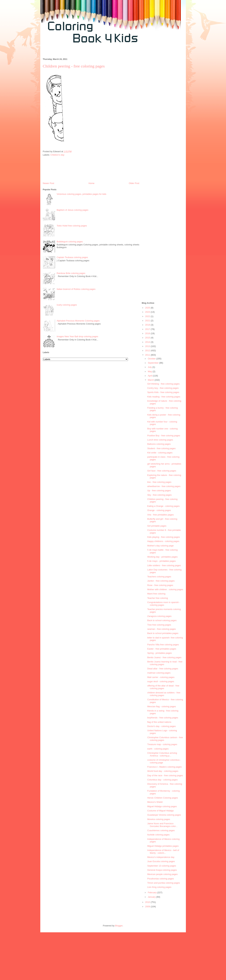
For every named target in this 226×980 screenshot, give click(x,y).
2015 (148, 338)
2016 (148, 333)
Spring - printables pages (160, 653)
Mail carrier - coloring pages (161, 677)
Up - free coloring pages (159, 491)
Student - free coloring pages (161, 448)
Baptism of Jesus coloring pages (73, 210)
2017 (148, 329)
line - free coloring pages (159, 482)
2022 (148, 316)
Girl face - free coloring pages (162, 471)
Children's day (57, 155)
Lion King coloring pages (159, 887)
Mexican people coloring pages (162, 874)
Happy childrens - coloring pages (163, 541)
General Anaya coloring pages (162, 870)
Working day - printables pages (162, 557)
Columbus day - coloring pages (162, 780)
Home (92, 183)
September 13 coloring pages (162, 866)
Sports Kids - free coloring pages (163, 392)
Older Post (134, 183)
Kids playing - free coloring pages (164, 537)
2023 (148, 312)
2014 (148, 342)
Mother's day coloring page (160, 546)
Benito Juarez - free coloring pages (164, 657)
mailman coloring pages (159, 673)
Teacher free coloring (158, 598)
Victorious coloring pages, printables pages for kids (82, 194)
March (151, 380)
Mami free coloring (156, 594)
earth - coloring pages (158, 749)
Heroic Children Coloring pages (163, 798)
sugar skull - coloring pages (161, 681)
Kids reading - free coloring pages (164, 397)
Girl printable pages (157, 526)
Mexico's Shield (155, 802)
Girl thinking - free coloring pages (163, 384)
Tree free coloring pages (159, 625)
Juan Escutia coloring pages (161, 861)
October (152, 359)
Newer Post (49, 183)
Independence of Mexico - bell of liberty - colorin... (163, 852)
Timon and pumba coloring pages (164, 883)
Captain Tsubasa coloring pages (72, 257)
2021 (148, 321)
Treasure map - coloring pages (162, 744)
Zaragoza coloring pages (159, 616)
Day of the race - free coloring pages (165, 775)
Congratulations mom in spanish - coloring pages (164, 604)
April (150, 376)
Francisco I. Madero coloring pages (164, 767)
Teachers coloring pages (159, 577)
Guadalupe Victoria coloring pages (164, 815)
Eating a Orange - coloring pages (163, 506)
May (150, 371)
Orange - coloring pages (159, 510)
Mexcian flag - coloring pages (162, 706)
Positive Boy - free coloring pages (164, 436)
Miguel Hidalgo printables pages (163, 846)
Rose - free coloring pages (160, 585)
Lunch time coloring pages (160, 440)
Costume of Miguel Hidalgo (160, 811)
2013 (148, 346)
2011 (148, 355)
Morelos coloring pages (159, 819)
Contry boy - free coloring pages (163, 388)
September (153, 363)
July (150, 367)
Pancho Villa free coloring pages (163, 645)
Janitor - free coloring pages (161, 581)
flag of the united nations (159, 722)
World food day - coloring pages (163, 771)
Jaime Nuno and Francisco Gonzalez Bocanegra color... (162, 825)
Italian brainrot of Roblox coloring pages (76, 289)
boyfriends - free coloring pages (163, 718)
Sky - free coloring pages (159, 495)
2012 (148, 350)
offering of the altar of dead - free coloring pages (163, 687)
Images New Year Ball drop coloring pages (77, 336)
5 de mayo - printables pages (162, 561)
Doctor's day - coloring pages (162, 726)
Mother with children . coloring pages (165, 589)
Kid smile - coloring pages (160, 453)
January (152, 897)
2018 (148, 325)
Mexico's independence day (161, 857)
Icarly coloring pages (67, 305)
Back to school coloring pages (162, 620)
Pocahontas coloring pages (161, 879)
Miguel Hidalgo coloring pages (162, 806)
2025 (148, 308)
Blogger (119, 926)
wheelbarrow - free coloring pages (164, 486)
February (153, 892)
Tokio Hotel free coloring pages (72, 226)
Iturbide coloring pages (158, 835)
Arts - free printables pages (160, 515)
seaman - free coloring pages (162, 629)
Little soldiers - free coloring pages (164, 565)
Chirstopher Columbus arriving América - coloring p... (162, 754)
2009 (148, 907)
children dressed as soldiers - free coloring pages (164, 694)
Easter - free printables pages (162, 649)
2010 (148, 902)
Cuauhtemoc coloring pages (161, 830)
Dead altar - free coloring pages (163, 669)
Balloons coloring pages (159, 444)
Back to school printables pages (163, 633)
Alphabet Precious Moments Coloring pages (78, 321)
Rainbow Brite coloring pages (71, 273)
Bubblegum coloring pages (70, 242)
